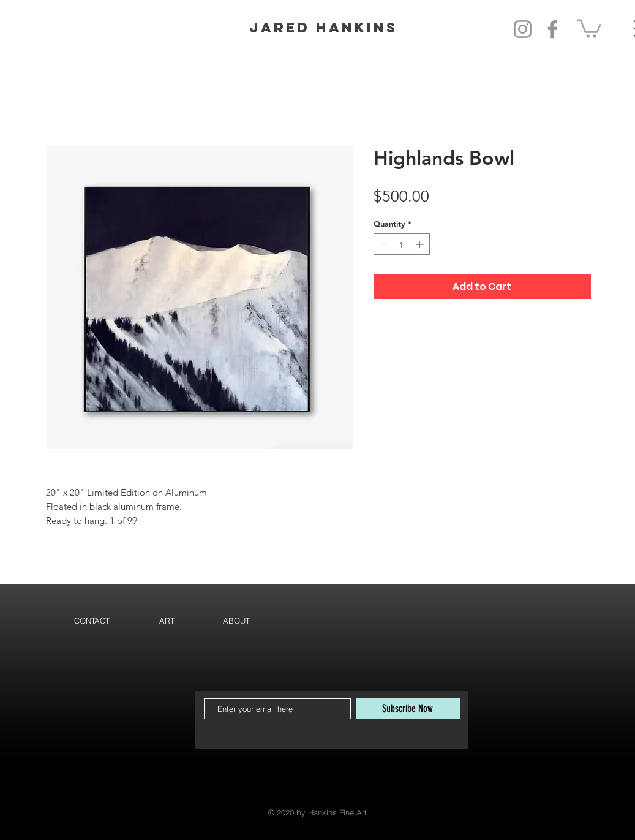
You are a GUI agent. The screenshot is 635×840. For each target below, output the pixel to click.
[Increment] (421, 244)
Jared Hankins (323, 28)
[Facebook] (553, 29)
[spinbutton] (401, 244)
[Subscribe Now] (408, 709)
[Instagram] (523, 29)
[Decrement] (383, 244)
